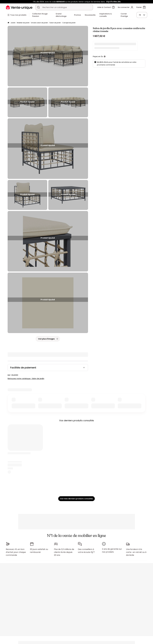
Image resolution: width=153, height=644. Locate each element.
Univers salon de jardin (39, 23)
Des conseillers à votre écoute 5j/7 (86, 551)
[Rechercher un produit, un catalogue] (38, 7)
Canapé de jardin (69, 23)
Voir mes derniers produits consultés (76, 499)
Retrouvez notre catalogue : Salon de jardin (26, 379)
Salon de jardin (55, 23)
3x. (102, 56)
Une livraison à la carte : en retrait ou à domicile (136, 552)
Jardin (13, 23)
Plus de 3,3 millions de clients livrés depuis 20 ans (64, 552)
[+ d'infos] (105, 56)
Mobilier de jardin (23, 23)
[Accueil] (8, 23)
